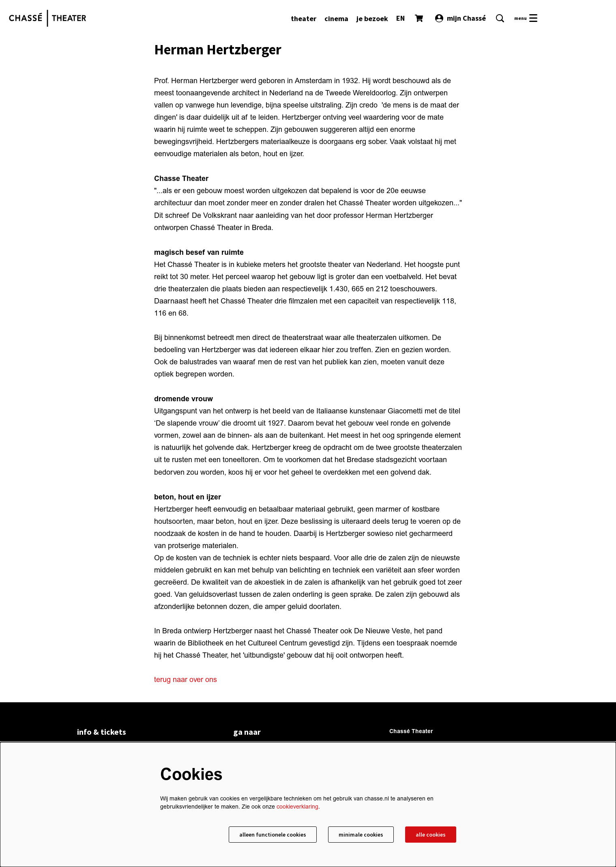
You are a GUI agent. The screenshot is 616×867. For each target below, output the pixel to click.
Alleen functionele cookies (273, 835)
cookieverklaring (297, 807)
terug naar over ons (186, 680)
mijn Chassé (460, 18)
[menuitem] (304, 18)
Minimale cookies (361, 835)
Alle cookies (431, 835)
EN (400, 18)
